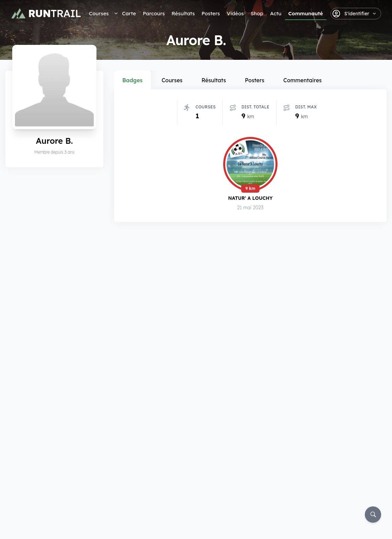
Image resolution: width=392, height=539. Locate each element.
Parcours (154, 13)
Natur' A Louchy (250, 198)
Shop (257, 13)
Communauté (306, 13)
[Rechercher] (373, 515)
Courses (99, 13)
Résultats (183, 13)
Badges (132, 80)
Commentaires (302, 80)
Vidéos (235, 13)
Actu (276, 13)
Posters (211, 13)
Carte (129, 13)
